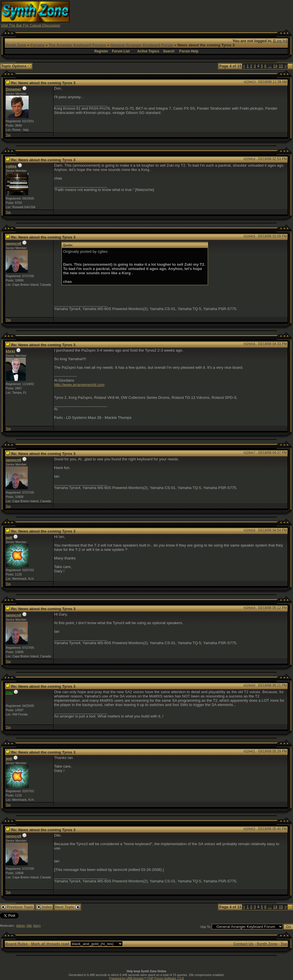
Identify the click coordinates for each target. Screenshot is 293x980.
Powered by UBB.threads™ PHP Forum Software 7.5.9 (146, 978)
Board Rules (17, 944)
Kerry (37, 926)
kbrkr (10, 351)
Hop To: (206, 927)
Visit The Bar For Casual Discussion (31, 25)
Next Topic (68, 907)
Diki (29, 926)
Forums (37, 45)
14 (275, 66)
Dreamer (13, 89)
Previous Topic (17, 907)
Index (44, 907)
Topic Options (16, 66)
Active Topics (148, 51)
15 (281, 66)
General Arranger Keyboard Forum (142, 45)
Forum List (121, 51)
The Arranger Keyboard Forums (77, 45)
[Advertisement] (188, 14)
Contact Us (243, 944)
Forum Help (189, 51)
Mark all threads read (50, 944)
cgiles (11, 166)
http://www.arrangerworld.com (79, 385)
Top (8, 135)
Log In (280, 41)
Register (101, 51)
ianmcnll (13, 243)
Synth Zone (16, 45)
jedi (9, 538)
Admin (21, 926)
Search (169, 51)
